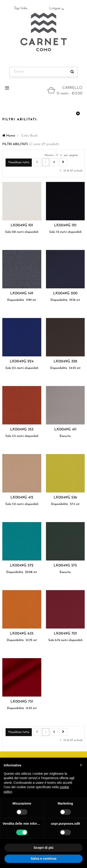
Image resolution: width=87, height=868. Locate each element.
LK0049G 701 (65, 634)
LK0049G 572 (22, 566)
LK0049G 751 (22, 702)
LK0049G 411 (65, 429)
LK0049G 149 (22, 293)
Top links (21, 8)
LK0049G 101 (22, 225)
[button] (81, 765)
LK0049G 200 (65, 293)
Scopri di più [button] (43, 848)
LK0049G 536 (65, 498)
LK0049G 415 (22, 498)
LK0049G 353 (22, 429)
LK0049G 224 (22, 361)
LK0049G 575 (65, 566)
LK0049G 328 (65, 361)
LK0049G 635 (22, 634)
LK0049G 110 (65, 225)
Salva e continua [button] (43, 859)
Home (9, 136)
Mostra (49, 155)
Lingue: (55, 8)
